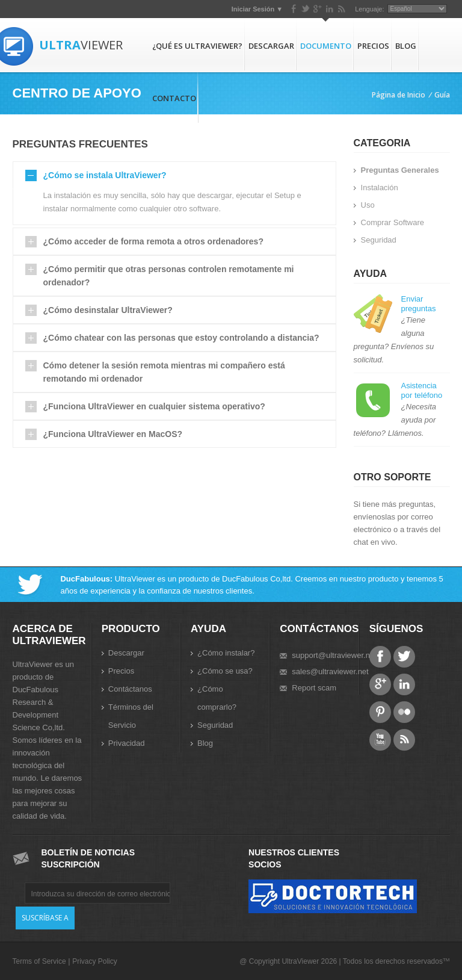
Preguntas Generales (400, 170)
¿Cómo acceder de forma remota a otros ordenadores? (153, 241)
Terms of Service (39, 961)
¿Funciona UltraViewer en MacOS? (113, 434)
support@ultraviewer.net (334, 655)
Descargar (271, 46)
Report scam (314, 688)
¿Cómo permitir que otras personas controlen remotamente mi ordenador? (169, 276)
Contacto (174, 98)
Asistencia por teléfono (422, 390)
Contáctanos (130, 689)
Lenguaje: (369, 9)
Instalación (380, 188)
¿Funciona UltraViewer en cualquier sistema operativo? (154, 406)
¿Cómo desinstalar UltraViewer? (108, 310)
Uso (368, 205)
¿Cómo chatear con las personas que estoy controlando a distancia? (181, 338)
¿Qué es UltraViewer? (197, 46)
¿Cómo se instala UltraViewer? (105, 175)
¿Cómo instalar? (226, 653)
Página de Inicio (399, 95)
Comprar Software (393, 222)
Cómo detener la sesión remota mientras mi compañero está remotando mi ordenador (164, 372)
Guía (442, 95)
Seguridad (379, 240)
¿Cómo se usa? (225, 671)
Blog (406, 46)
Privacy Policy (95, 961)
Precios (373, 46)
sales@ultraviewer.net (330, 671)
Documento (326, 46)
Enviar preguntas (419, 304)
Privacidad (127, 743)
